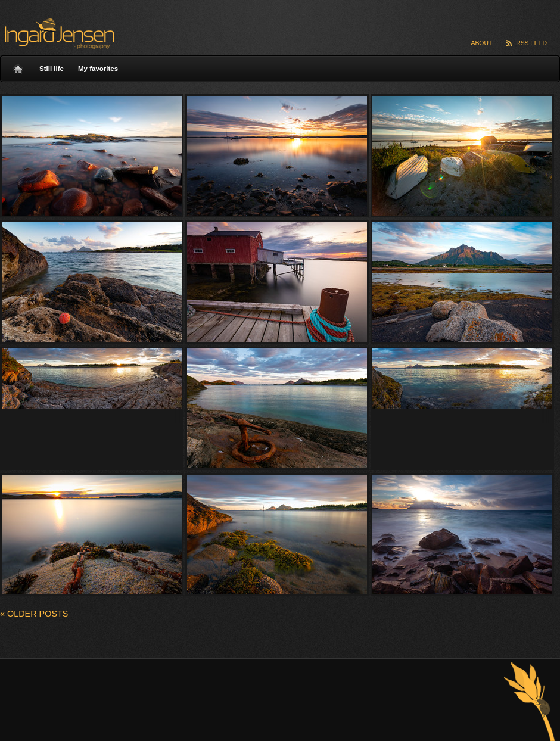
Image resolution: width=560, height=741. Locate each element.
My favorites (98, 69)
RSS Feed (531, 43)
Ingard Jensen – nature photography (57, 34)
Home (18, 66)
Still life (52, 69)
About (482, 43)
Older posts (34, 614)
